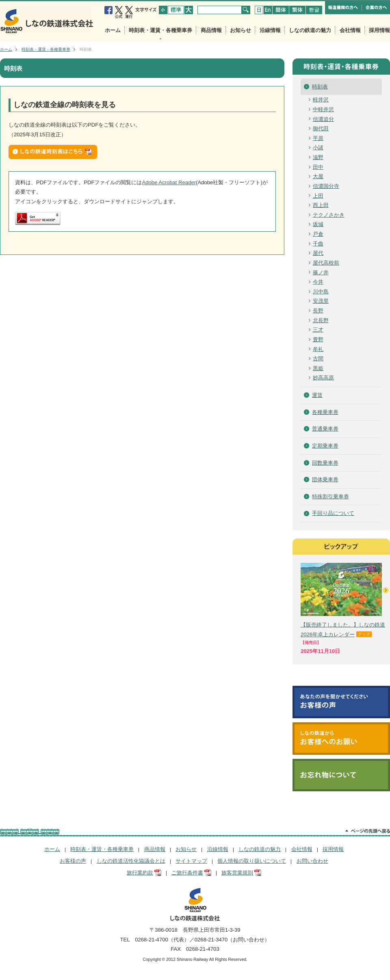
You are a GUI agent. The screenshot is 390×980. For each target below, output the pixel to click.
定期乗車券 (325, 446)
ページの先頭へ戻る (368, 831)
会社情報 (350, 30)
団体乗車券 (325, 479)
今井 (318, 282)
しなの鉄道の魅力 (310, 30)
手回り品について (333, 513)
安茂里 (321, 301)
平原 (318, 138)
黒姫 (318, 368)
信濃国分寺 (326, 186)
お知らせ (240, 30)
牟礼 (318, 349)
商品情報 (211, 30)
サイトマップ (191, 861)
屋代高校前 (326, 263)
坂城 (318, 224)
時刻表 (320, 87)
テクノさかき (329, 215)
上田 (318, 196)
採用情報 (379, 30)
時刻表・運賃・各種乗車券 (160, 30)
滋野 (318, 157)
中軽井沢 (323, 109)
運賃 (317, 395)
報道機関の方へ (343, 8)
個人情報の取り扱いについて (252, 861)
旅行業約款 (140, 873)
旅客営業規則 (237, 873)
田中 (318, 167)
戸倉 (318, 234)
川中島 (321, 292)
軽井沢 (321, 100)
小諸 (318, 148)
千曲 (318, 244)
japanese (259, 10)
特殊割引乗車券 (330, 496)
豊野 (318, 339)
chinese (281, 10)
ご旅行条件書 (187, 873)
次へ (386, 590)
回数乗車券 (325, 463)
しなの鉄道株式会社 (47, 20)
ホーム (113, 30)
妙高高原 (323, 378)
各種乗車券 (325, 412)
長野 (318, 311)
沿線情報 (270, 30)
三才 (318, 330)
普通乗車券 (325, 429)
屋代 (318, 253)
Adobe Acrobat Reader (169, 182)
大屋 (318, 176)
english (268, 10)
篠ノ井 (321, 272)
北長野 (321, 320)
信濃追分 (323, 119)
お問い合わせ (312, 861)
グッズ (364, 634)
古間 (318, 359)
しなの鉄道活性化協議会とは (131, 861)
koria (314, 10)
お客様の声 (73, 861)
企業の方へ (376, 8)
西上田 (321, 205)
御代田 (321, 128)
